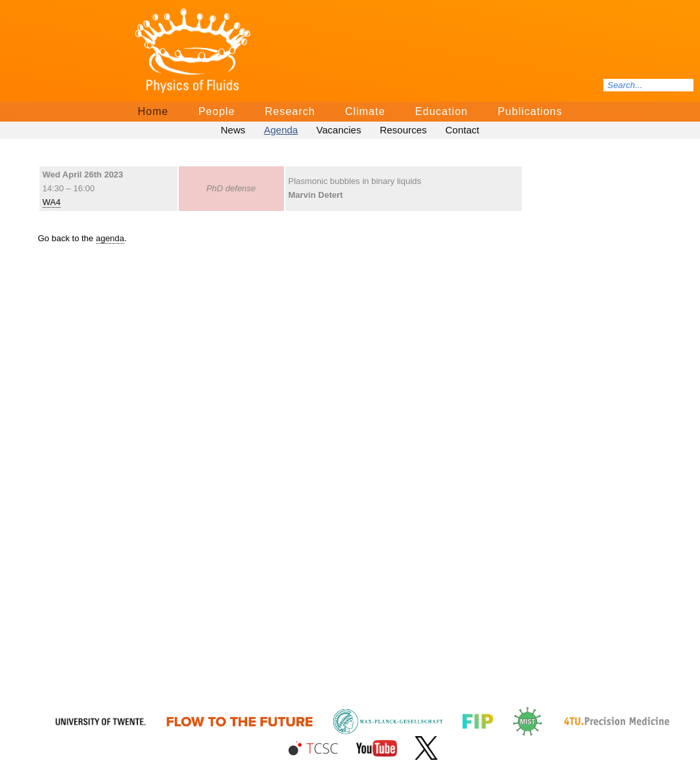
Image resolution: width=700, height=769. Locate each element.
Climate (365, 111)
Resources (404, 130)
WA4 (52, 202)
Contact (463, 130)
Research (290, 111)
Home (153, 111)
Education (442, 111)
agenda (110, 238)
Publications (530, 111)
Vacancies (338, 130)
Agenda (281, 130)
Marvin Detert (316, 195)
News (233, 130)
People (217, 111)
